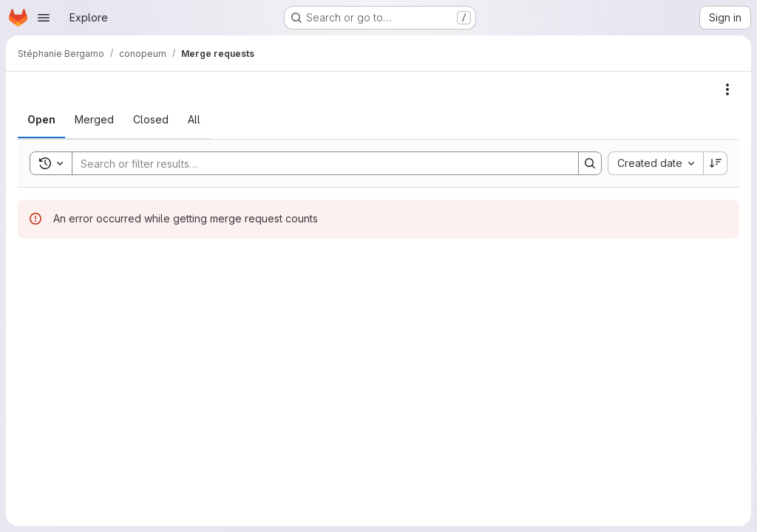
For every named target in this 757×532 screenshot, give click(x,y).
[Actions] (727, 89)
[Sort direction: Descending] (716, 163)
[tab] (41, 120)
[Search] (318, 163)
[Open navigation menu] (44, 18)
